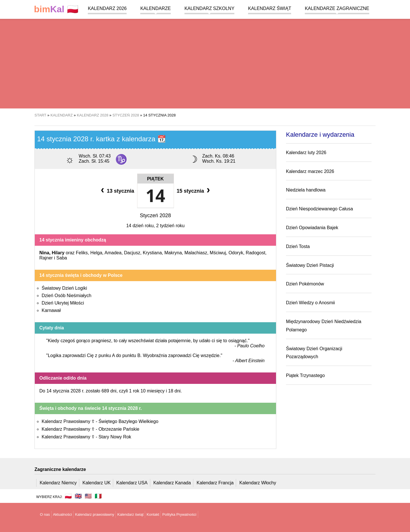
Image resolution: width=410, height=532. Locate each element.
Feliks (82, 253)
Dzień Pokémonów (305, 284)
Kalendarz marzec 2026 (310, 171)
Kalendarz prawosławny (95, 514)
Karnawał (51, 310)
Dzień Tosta (298, 246)
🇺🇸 (88, 496)
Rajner (46, 258)
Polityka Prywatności (179, 514)
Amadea (113, 253)
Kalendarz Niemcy (58, 483)
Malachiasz (196, 253)
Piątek (156, 179)
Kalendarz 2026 (107, 8)
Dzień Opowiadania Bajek (312, 228)
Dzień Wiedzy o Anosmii (310, 303)
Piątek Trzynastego (305, 375)
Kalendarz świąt (270, 8)
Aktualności (62, 514)
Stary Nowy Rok (115, 437)
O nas (45, 514)
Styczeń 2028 (155, 215)
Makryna (173, 253)
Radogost (256, 253)
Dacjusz (132, 253)
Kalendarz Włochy (258, 483)
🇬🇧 (78, 496)
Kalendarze (156, 8)
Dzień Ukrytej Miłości (63, 303)
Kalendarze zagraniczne (337, 8)
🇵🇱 (56, 9)
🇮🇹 (98, 496)
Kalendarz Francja (215, 483)
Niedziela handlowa (306, 190)
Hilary (58, 253)
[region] (205, 63)
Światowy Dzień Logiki (64, 288)
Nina (44, 253)
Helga (96, 253)
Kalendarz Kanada (172, 483)
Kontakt (153, 514)
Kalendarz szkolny (209, 8)
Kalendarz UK (97, 483)
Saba (62, 258)
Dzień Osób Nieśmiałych (66, 296)
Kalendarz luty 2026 (306, 153)
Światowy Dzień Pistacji (310, 265)
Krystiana (152, 253)
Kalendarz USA (132, 483)
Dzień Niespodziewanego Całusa (319, 209)
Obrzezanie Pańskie (119, 429)
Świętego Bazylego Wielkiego (128, 421)
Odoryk (236, 253)
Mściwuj (218, 253)
